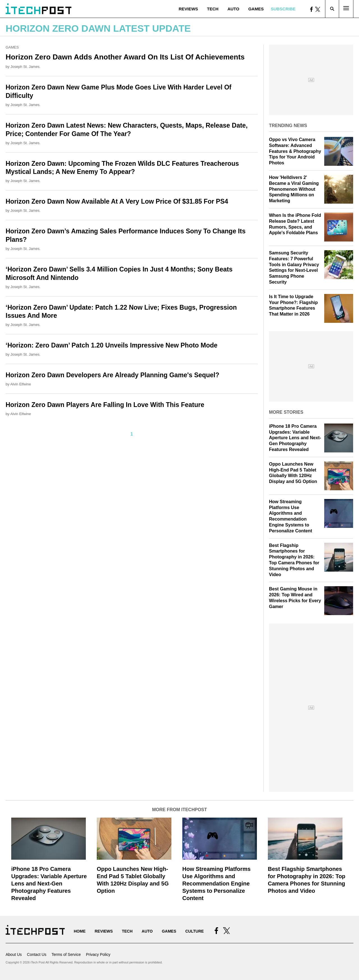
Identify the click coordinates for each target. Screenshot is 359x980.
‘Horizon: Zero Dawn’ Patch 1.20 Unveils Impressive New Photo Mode (111, 345)
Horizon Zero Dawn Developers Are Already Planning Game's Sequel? (112, 375)
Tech (213, 9)
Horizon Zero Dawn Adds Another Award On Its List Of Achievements (125, 57)
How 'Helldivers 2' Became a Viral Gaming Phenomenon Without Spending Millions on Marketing (294, 189)
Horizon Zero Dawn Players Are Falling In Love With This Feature (105, 405)
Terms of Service (66, 954)
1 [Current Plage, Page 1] (132, 434)
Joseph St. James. (25, 67)
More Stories (286, 412)
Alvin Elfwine (21, 384)
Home (80, 931)
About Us (14, 954)
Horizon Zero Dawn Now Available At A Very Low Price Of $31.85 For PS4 (117, 201)
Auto (233, 9)
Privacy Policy (98, 954)
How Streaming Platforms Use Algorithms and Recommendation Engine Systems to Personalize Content (216, 884)
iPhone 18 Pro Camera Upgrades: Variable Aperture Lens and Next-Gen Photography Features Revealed (295, 438)
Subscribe (283, 9)
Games (256, 9)
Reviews (188, 9)
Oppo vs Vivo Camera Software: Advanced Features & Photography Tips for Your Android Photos (295, 151)
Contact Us (37, 954)
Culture (195, 931)
